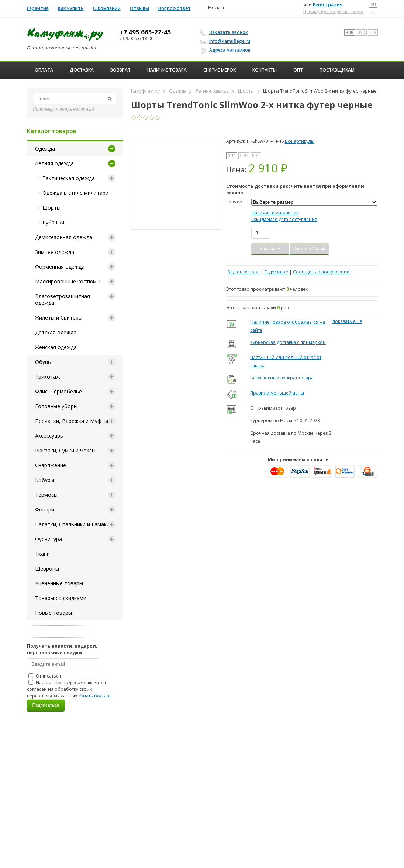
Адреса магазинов (226, 50)
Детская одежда (56, 332)
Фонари (45, 509)
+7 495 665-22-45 (145, 32)
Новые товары (53, 613)
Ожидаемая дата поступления (284, 219)
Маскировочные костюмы (68, 281)
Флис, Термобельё (58, 391)
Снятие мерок (220, 70)
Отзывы (139, 8)
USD (361, 32)
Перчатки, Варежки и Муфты (72, 421)
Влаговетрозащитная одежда (63, 299)
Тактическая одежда (69, 178)
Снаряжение (51, 465)
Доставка (82, 70)
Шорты (51, 208)
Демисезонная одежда (64, 237)
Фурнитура (49, 539)
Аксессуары (49, 436)
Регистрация (328, 5)
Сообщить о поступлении (321, 272)
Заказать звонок (225, 32)
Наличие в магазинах (275, 213)
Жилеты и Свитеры (59, 318)
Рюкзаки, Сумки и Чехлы (65, 450)
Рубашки (53, 222)
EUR (373, 32)
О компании (107, 8)
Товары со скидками (61, 598)
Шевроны (47, 569)
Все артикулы (300, 141)
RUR (350, 32)
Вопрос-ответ (175, 8)
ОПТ (298, 70)
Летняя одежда (54, 163)
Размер (234, 202)
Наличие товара (167, 70)
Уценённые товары (59, 583)
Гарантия (38, 8)
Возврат (120, 70)
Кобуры (45, 480)
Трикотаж (48, 377)
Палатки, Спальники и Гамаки (72, 524)
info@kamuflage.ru (226, 41)
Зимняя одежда (55, 252)
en (373, 12)
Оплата (44, 70)
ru (373, 4)
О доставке (276, 272)
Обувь (43, 362)
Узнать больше (95, 696)
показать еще (347, 321)
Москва (216, 8)
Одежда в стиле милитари (75, 193)
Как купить (71, 8)
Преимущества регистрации (333, 11)
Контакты (265, 70)
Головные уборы (56, 406)
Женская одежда (56, 347)
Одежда (45, 149)
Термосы (46, 495)
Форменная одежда (60, 267)
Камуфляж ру (145, 91)
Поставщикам (337, 70)
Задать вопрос (243, 272)
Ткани (42, 554)
